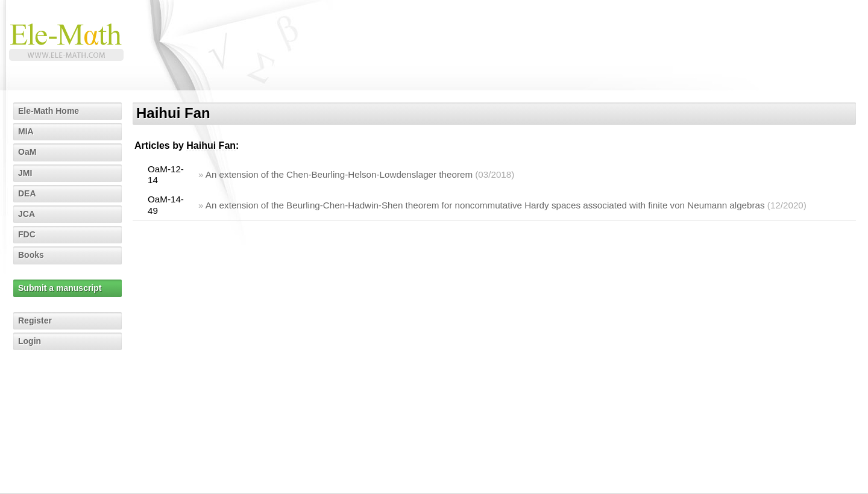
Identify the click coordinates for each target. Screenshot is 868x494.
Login (30, 341)
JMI (25, 173)
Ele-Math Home (49, 111)
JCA (27, 214)
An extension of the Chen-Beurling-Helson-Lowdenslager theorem (339, 174)
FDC (27, 234)
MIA (26, 131)
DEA (27, 193)
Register (35, 320)
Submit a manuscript (60, 288)
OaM (27, 152)
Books (31, 255)
